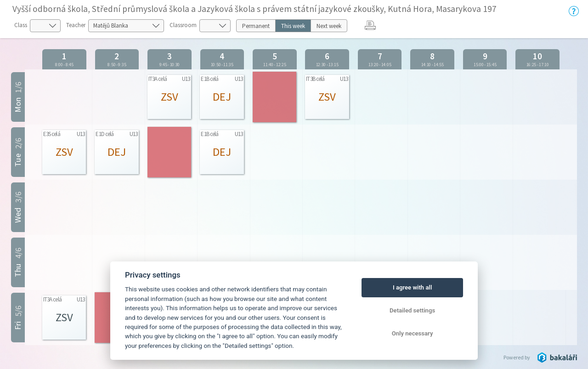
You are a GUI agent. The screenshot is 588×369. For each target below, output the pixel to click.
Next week (329, 26)
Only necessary (413, 333)
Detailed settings (412, 310)
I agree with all (412, 287)
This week (293, 26)
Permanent (256, 26)
